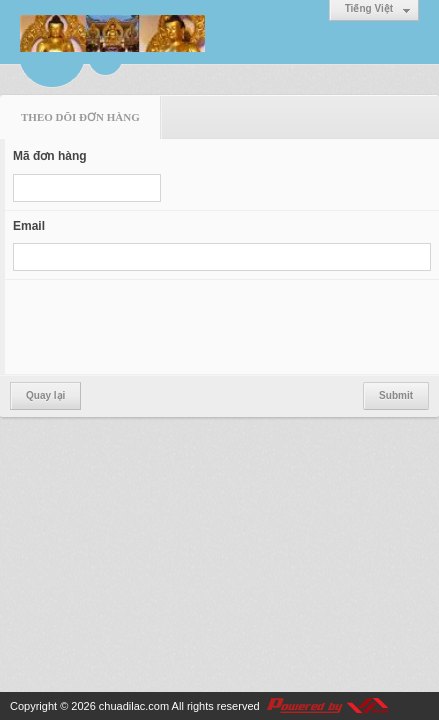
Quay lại (45, 395)
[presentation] (165, 327)
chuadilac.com (134, 706)
